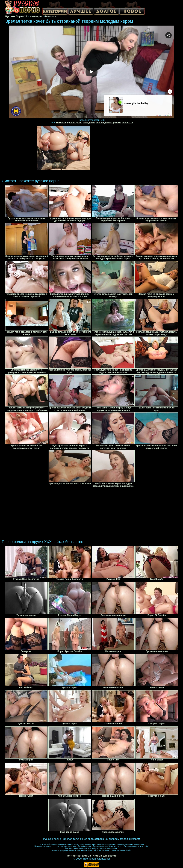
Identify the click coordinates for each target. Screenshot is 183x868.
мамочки (61, 123)
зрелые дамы (74, 123)
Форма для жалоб (105, 856)
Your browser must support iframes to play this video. (91, 72)
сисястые (127, 123)
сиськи (100, 123)
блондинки (89, 123)
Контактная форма (79, 856)
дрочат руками (113, 123)
